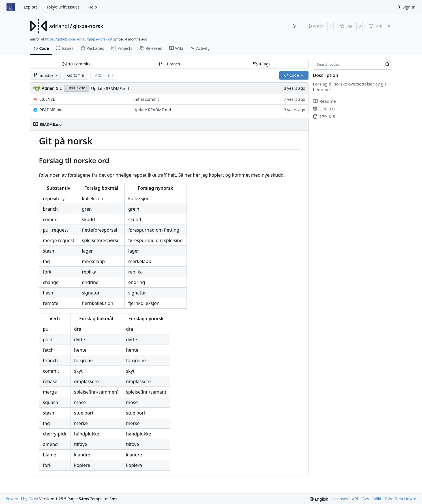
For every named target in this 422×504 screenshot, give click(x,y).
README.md (51, 110)
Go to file (75, 75)
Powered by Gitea (22, 499)
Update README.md (110, 88)
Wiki (377, 499)
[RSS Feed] (295, 26)
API (355, 499)
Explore (31, 7)
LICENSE (47, 99)
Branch (169, 64)
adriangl (59, 26)
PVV (366, 499)
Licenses (340, 499)
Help (93, 7)
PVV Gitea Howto (401, 499)
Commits (76, 64)
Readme (324, 101)
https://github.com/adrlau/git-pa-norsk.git (79, 39)
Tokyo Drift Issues (63, 7)
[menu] (319, 499)
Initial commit (146, 99)
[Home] (11, 7)
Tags (262, 64)
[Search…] (388, 64)
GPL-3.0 (324, 109)
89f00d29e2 (76, 88)
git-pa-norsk (88, 26)
